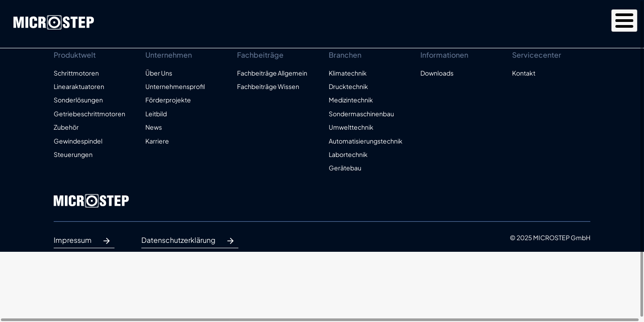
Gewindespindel (78, 141)
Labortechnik (348, 154)
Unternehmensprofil (175, 86)
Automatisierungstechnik (366, 141)
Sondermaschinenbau (361, 114)
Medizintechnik (351, 100)
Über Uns (159, 73)
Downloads (437, 73)
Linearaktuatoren (79, 86)
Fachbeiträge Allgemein (272, 73)
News (154, 127)
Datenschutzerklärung (190, 241)
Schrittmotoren (76, 73)
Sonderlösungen (78, 100)
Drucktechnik (348, 86)
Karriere (157, 141)
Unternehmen (482, 23)
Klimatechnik (348, 73)
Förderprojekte (168, 100)
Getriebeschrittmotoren (89, 114)
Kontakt (613, 23)
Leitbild (156, 114)
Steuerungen (73, 154)
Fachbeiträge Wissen (268, 86)
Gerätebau (345, 168)
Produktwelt (413, 23)
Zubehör (66, 127)
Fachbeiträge (553, 23)
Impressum (84, 241)
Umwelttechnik (351, 127)
